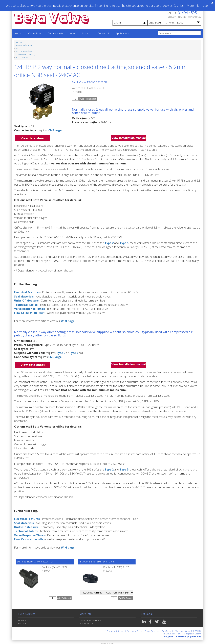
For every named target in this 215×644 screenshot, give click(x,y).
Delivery (22, 619)
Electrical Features (27, 292)
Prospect (111, 642)
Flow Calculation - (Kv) (30, 312)
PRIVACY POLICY (195, 17)
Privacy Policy (86, 622)
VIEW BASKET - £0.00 (174, 23)
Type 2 (109, 243)
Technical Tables (26, 304)
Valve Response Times (30, 308)
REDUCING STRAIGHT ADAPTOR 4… (97, 560)
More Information (198, 6)
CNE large (55, 130)
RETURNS (182, 17)
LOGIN (130, 23)
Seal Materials (24, 296)
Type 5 (125, 243)
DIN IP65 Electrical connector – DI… (36, 560)
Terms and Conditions (90, 619)
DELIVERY (172, 17)
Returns (22, 622)
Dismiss (179, 6)
